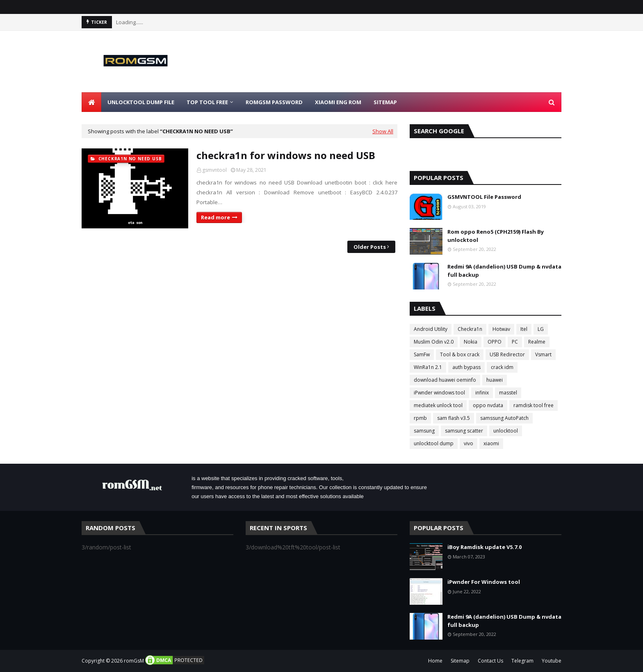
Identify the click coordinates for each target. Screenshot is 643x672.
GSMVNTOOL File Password (484, 197)
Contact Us (490, 661)
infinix (482, 393)
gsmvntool (214, 170)
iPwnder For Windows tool (484, 582)
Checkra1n (470, 329)
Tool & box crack (460, 354)
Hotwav (501, 329)
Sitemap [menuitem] (385, 102)
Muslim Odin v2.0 (434, 342)
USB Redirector (507, 354)
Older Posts (370, 247)
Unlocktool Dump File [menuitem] (141, 102)
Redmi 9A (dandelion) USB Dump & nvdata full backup (504, 271)
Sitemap (460, 661)
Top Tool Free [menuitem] (207, 102)
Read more (215, 217)
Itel (524, 329)
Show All (383, 131)
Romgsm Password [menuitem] (274, 102)
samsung (424, 431)
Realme (537, 342)
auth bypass (466, 367)
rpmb (420, 418)
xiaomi (491, 443)
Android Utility (431, 329)
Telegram (522, 661)
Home (435, 661)
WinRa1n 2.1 (428, 367)
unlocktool (506, 431)
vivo (469, 443)
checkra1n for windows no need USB (286, 155)
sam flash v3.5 (454, 418)
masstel (508, 393)
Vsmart (543, 354)
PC (515, 342)
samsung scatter (464, 431)
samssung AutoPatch (504, 418)
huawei (495, 380)
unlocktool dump (434, 443)
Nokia (471, 342)
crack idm (502, 367)
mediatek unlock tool (438, 405)
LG (541, 329)
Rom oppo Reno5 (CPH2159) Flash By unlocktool (496, 236)
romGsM (134, 661)
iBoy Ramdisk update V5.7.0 (485, 547)
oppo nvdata (488, 405)
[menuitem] (91, 102)
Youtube (552, 661)
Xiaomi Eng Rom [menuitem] (338, 102)
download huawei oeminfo (445, 380)
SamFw (422, 354)
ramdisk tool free (534, 405)
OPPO (495, 342)
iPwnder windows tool (439, 393)
